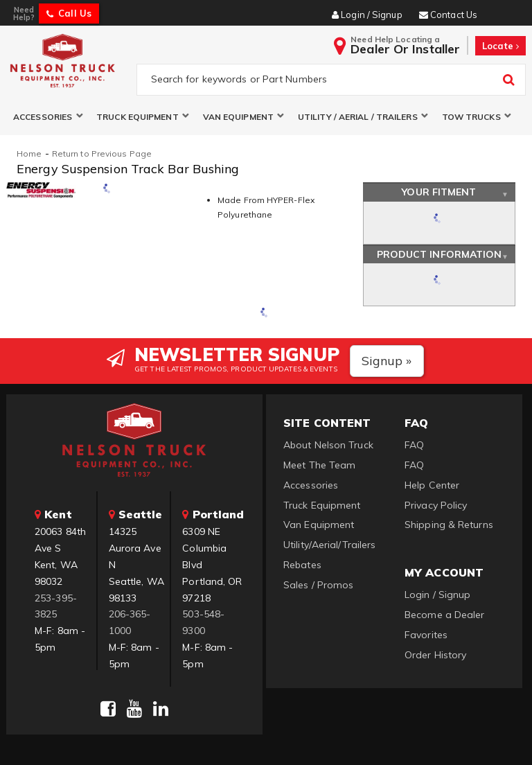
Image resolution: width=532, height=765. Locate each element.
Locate (500, 46)
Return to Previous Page (102, 153)
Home (29, 153)
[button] (48, 117)
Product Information (440, 254)
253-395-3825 (56, 606)
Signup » (387, 361)
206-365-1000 (130, 622)
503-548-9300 (203, 622)
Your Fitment (439, 193)
